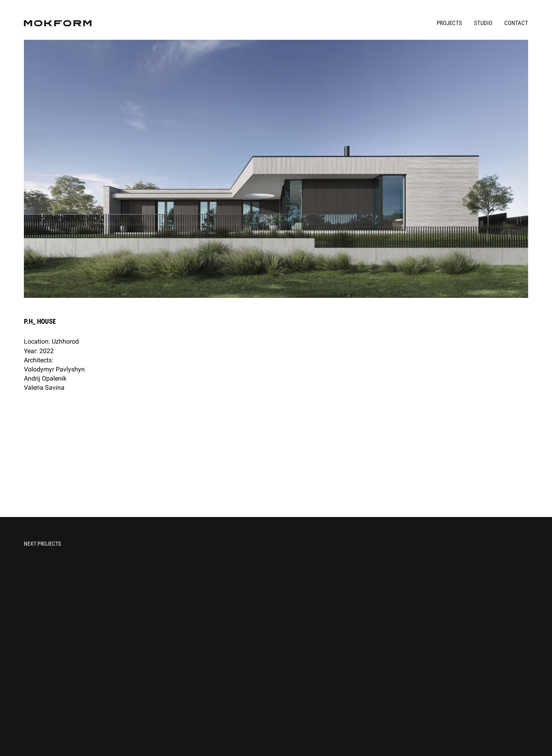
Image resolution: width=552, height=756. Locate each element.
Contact (516, 23)
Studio (483, 23)
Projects (449, 23)
